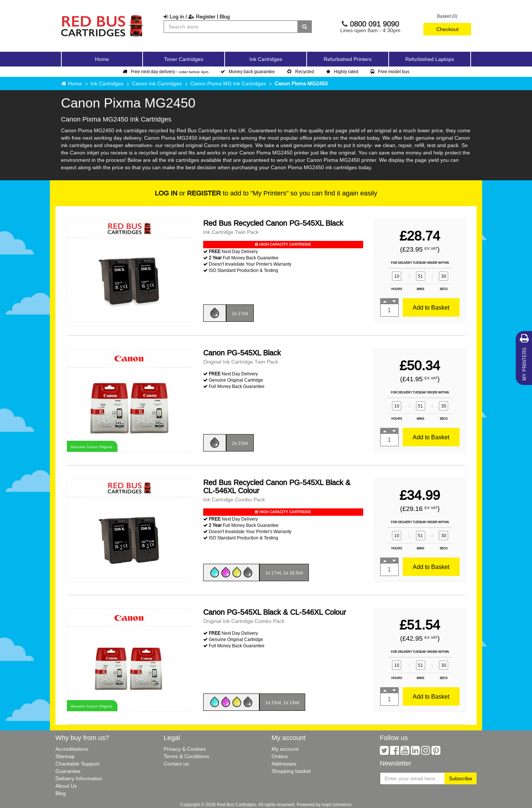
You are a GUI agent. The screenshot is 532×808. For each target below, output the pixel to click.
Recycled (301, 71)
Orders (280, 756)
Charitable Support (77, 764)
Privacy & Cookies (185, 749)
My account (285, 749)
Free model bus (390, 71)
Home (102, 59)
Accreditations (72, 749)
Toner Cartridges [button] (184, 59)
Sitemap (65, 756)
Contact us (176, 764)
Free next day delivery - (166, 71)
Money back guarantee (248, 71)
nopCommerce (337, 804)
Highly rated (342, 71)
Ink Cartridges (107, 83)
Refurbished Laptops (430, 59)
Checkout (447, 29)
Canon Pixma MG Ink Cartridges (228, 83)
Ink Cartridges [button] (266, 59)
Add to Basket (431, 307)
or (188, 193)
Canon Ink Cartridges (157, 83)
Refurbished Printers (348, 59)
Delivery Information (79, 778)
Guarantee (68, 771)
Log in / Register (190, 17)
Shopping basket (291, 771)
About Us (66, 786)
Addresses (284, 764)
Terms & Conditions (186, 756)
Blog (225, 17)
